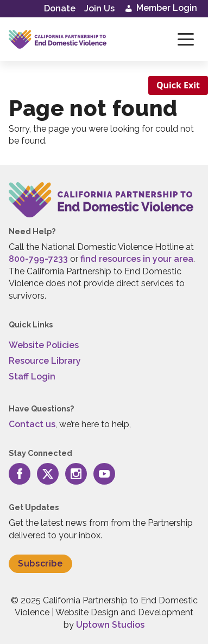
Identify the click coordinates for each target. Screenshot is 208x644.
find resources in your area (137, 259)
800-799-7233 (38, 259)
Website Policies (44, 345)
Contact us (32, 424)
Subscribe (40, 563)
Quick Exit (178, 85)
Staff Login (32, 376)
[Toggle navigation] (186, 39)
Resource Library (45, 361)
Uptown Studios (110, 625)
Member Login (160, 9)
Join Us (99, 8)
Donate (60, 8)
